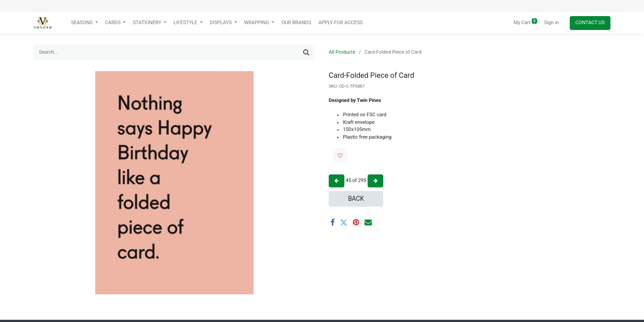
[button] (340, 156)
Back (356, 199)
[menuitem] (296, 23)
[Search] (306, 53)
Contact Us (590, 23)
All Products (342, 52)
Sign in (552, 23)
